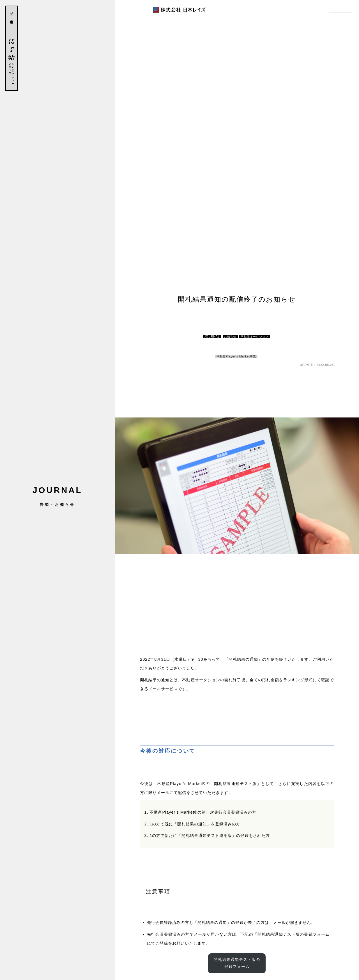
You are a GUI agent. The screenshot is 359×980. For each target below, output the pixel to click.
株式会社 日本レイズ (179, 10)
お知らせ (230, 337)
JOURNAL (212, 337)
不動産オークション (255, 337)
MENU (340, 10)
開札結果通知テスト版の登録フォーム (237, 963)
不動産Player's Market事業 (236, 356)
